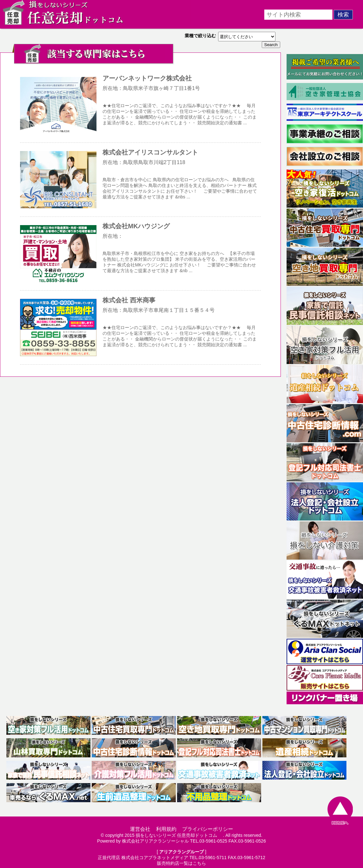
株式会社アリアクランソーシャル (155, 841)
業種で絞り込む (200, 36)
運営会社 (140, 829)
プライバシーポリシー (208, 829)
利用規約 (166, 829)
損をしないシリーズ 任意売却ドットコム (179, 835)
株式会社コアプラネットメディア (155, 858)
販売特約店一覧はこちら (181, 863)
